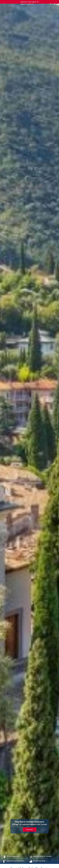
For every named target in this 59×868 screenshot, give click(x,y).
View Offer (30, 830)
